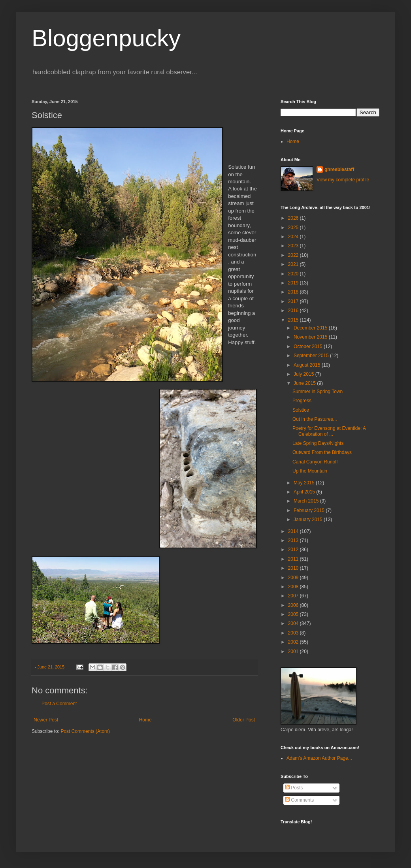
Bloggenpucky (106, 38)
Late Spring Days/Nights (318, 443)
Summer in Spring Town (318, 392)
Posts (294, 788)
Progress (302, 401)
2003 (294, 633)
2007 (294, 596)
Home (145, 720)
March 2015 (307, 501)
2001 (294, 651)
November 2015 (311, 337)
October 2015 (309, 346)
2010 (294, 568)
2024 (294, 237)
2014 (294, 531)
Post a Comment (59, 704)
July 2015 (304, 374)
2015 (294, 320)
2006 (294, 605)
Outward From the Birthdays (322, 452)
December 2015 (311, 328)
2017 (294, 301)
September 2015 (312, 356)
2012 (294, 550)
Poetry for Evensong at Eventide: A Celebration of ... (329, 431)
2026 (294, 218)
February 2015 (310, 510)
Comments (299, 800)
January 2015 (309, 520)
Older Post (244, 720)
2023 (294, 246)
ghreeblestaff (339, 169)
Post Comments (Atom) (85, 731)
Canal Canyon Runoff (315, 462)
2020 (294, 274)
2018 (294, 292)
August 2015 (308, 365)
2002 (294, 642)
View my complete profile (343, 180)
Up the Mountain (310, 471)
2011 (294, 559)
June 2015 (305, 383)
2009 (294, 578)
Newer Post (46, 720)
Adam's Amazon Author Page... (319, 758)
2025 (294, 228)
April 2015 (305, 492)
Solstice (301, 410)
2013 (294, 540)
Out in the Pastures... (315, 419)
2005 (294, 614)
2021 (294, 264)
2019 (294, 283)
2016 (294, 311)
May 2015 (305, 483)
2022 (294, 255)
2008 (294, 587)
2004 (294, 623)
